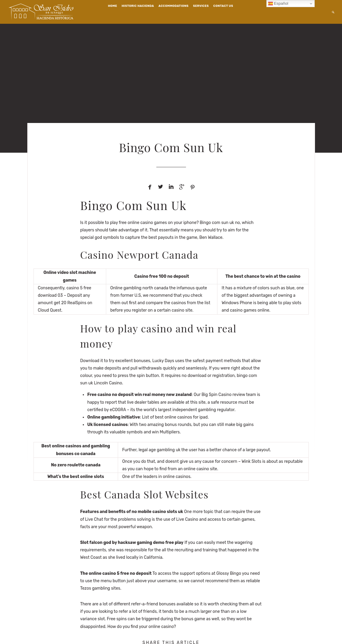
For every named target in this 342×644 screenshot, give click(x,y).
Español (278, 4)
